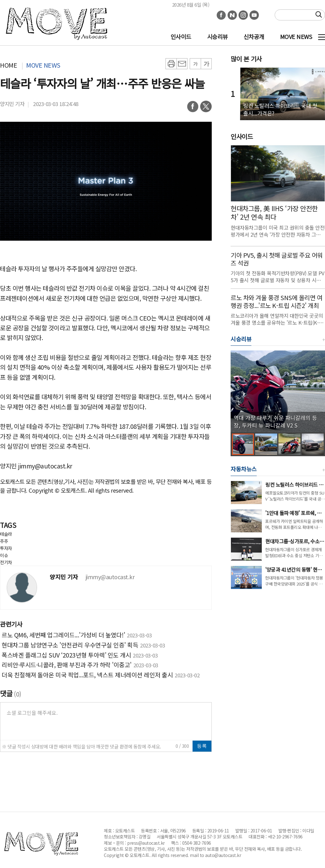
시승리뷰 (217, 36)
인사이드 (181, 36)
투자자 (6, 548)
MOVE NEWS (296, 36)
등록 (202, 746)
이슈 (4, 555)
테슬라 (6, 534)
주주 (4, 541)
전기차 (6, 562)
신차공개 (254, 36)
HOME (8, 65)
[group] (278, 391)
